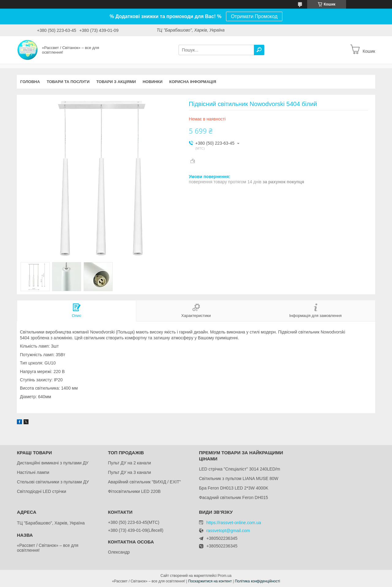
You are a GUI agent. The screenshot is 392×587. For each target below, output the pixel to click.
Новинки (153, 82)
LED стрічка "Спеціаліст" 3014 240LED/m (240, 469)
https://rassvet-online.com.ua (234, 523)
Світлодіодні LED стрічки (41, 491)
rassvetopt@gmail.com (228, 531)
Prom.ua (225, 576)
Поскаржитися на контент (210, 581)
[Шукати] (259, 50)
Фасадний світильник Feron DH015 (234, 497)
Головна (30, 82)
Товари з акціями (116, 82)
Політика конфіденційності (258, 581)
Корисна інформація (193, 82)
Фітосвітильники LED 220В (134, 491)
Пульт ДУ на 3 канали (129, 472)
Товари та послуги (68, 82)
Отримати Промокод (254, 16)
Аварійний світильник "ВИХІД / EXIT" (144, 482)
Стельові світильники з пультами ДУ (53, 482)
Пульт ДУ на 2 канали (129, 463)
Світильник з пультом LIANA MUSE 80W (239, 478)
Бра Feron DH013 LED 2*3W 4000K (234, 488)
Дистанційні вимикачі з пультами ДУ (53, 463)
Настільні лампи (33, 472)
